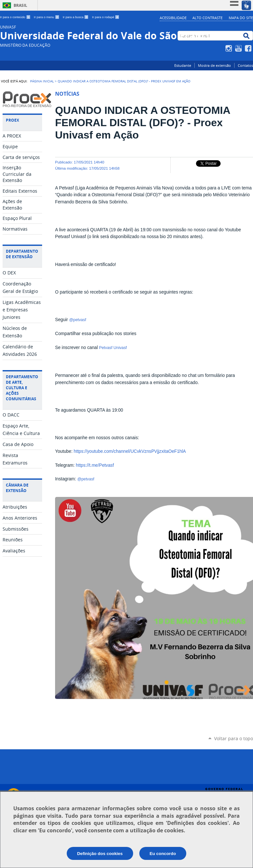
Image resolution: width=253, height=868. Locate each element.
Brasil (20, 5)
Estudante (183, 65)
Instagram (230, 48)
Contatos (245, 65)
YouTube (239, 48)
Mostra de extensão (214, 65)
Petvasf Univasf (114, 348)
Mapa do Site (241, 18)
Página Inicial (42, 81)
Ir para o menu (47, 17)
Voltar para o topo (234, 738)
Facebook (249, 48)
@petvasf (78, 320)
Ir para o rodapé (106, 17)
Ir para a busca (76, 17)
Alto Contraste (207, 18)
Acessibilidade (173, 18)
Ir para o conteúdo (16, 17)
